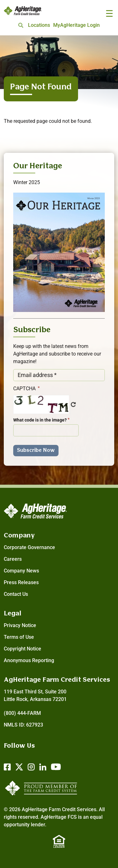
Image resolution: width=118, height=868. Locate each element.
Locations (39, 25)
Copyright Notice (22, 649)
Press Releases (21, 582)
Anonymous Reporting (29, 660)
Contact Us (16, 594)
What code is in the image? (40, 420)
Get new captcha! (73, 404)
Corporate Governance (29, 547)
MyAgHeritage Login (76, 25)
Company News (21, 571)
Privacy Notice (20, 625)
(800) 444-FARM (22, 713)
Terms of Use (19, 637)
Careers (13, 559)
